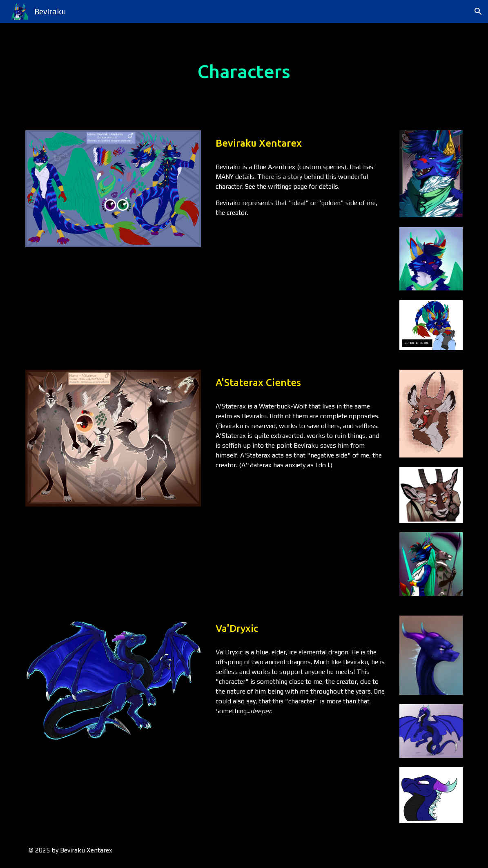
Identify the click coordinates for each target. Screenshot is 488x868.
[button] (478, 11)
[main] (244, 72)
